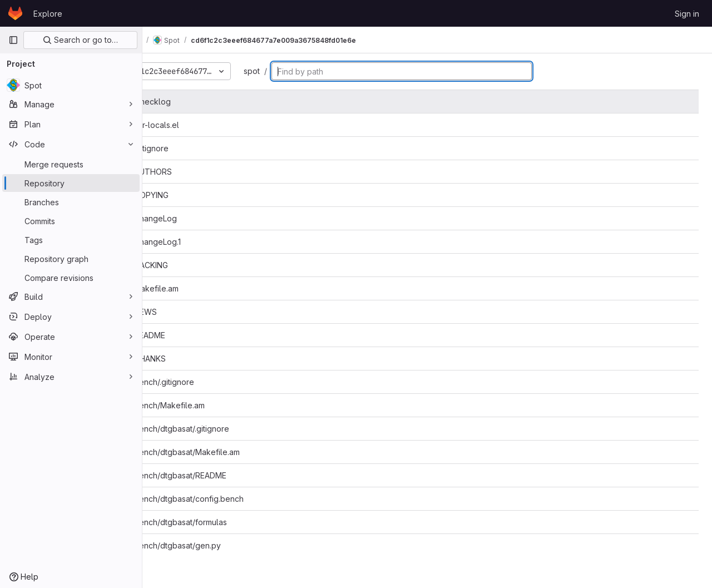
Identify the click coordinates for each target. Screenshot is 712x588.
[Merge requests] (71, 164)
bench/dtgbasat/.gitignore (217, 429)
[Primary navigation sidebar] (13, 40)
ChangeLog (191, 218)
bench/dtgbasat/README (216, 475)
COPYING (187, 195)
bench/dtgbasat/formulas (216, 522)
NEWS (181, 312)
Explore (48, 14)
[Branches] (71, 202)
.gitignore (187, 148)
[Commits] (71, 221)
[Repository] (71, 183)
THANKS (186, 359)
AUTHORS (189, 172)
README (185, 335)
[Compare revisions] (71, 278)
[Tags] (71, 240)
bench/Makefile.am (205, 405)
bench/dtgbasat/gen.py (213, 545)
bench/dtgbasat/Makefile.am (222, 452)
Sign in (687, 14)
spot (292, 71)
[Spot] (71, 85)
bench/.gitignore (200, 382)
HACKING (187, 265)
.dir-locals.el (192, 125)
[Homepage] (15, 13)
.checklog (188, 102)
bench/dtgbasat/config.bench (224, 499)
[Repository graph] (71, 259)
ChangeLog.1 (193, 242)
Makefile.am (192, 288)
